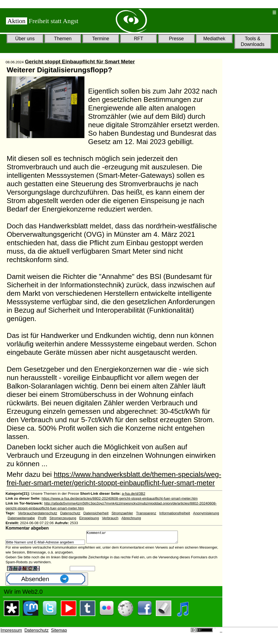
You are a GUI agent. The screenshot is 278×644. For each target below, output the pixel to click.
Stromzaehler (122, 513)
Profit (42, 518)
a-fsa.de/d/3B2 (133, 494)
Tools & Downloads (253, 41)
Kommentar (138, 538)
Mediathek (214, 39)
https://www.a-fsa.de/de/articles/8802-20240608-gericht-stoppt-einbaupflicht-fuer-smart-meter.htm (120, 498)
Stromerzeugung (63, 518)
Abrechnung (131, 518)
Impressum (11, 633)
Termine (101, 39)
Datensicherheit (96, 513)
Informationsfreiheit (175, 513)
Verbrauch (110, 518)
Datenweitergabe (21, 518)
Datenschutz (70, 513)
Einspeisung (89, 518)
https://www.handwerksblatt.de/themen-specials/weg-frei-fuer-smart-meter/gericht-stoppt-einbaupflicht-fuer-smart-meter (114, 479)
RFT (138, 39)
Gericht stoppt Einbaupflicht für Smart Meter (80, 62)
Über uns (25, 39)
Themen (63, 39)
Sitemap (59, 633)
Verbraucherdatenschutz (37, 513)
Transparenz (146, 513)
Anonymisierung (206, 513)
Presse (176, 39)
